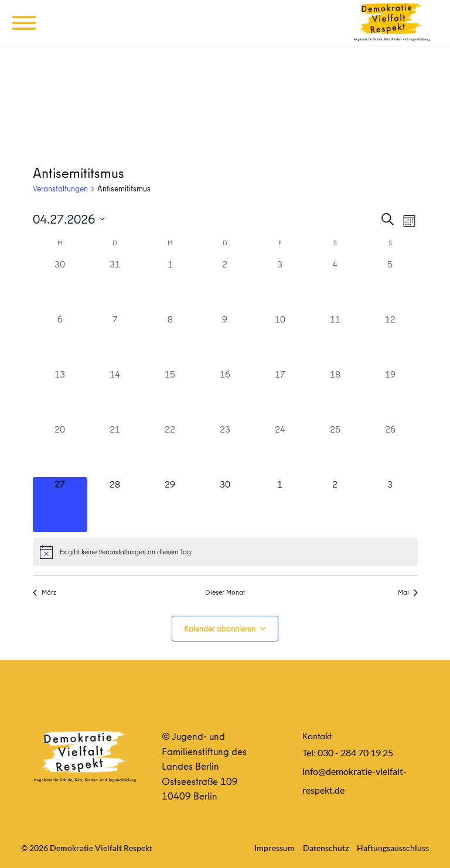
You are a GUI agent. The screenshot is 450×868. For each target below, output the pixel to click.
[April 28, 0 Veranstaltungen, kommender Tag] (115, 505)
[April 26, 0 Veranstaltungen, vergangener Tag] (390, 450)
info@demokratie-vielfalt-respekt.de (354, 780)
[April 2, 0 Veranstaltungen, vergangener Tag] (225, 284)
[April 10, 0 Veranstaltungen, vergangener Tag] (280, 339)
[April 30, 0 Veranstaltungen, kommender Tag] (225, 505)
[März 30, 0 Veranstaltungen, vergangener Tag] (60, 284)
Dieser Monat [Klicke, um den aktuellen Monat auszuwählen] (225, 592)
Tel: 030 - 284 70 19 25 (348, 752)
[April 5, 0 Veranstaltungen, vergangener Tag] (390, 284)
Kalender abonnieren (220, 629)
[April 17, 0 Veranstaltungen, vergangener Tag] (280, 394)
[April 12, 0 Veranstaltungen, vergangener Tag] (390, 339)
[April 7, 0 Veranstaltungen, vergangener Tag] (115, 339)
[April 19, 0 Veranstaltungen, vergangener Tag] (390, 394)
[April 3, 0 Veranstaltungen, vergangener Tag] (280, 284)
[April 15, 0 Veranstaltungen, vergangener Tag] (170, 394)
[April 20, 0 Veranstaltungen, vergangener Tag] (60, 450)
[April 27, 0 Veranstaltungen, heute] (60, 505)
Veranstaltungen (60, 189)
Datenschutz (326, 848)
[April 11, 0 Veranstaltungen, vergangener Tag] (335, 339)
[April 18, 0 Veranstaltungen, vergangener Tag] (335, 394)
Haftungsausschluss (393, 848)
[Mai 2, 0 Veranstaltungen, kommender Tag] (335, 505)
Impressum (275, 848)
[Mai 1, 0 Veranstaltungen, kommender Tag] (280, 505)
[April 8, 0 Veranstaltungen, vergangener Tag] (170, 339)
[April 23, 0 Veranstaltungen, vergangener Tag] (225, 450)
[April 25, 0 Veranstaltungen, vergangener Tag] (335, 450)
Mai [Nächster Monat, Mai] (408, 592)
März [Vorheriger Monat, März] (45, 592)
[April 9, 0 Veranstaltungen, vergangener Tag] (225, 339)
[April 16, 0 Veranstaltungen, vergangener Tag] (225, 394)
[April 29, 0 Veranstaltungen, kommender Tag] (170, 505)
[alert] (225, 552)
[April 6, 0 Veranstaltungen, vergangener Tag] (60, 339)
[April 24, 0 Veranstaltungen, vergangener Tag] (280, 450)
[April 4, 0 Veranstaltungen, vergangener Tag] (335, 284)
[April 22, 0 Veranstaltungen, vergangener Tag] (170, 450)
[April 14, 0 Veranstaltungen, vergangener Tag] (115, 394)
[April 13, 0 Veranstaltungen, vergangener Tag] (60, 394)
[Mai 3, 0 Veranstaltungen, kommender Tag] (390, 505)
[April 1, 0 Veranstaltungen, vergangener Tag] (170, 284)
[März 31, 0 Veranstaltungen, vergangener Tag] (115, 284)
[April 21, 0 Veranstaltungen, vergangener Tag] (115, 450)
